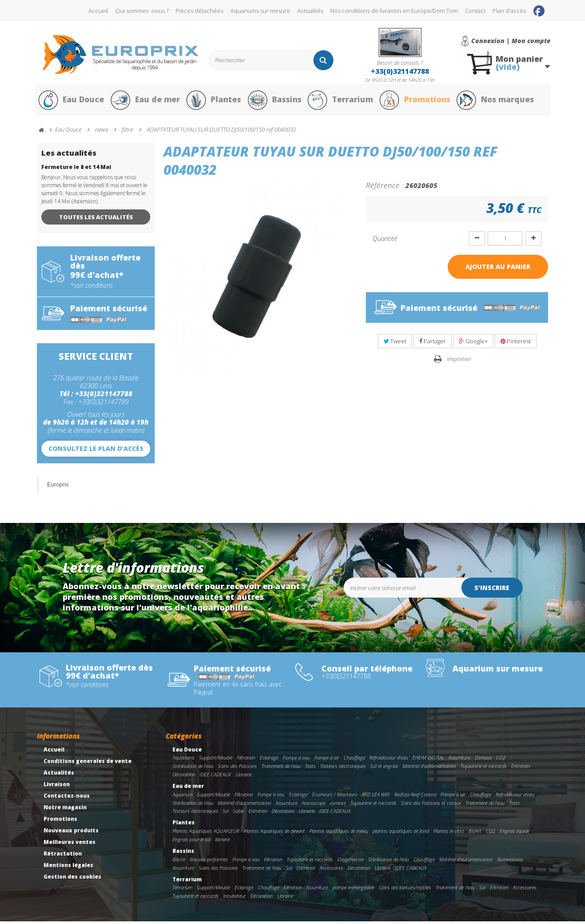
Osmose (483, 760)
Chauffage (354, 760)
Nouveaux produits (71, 833)
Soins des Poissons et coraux (431, 805)
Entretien (521, 769)
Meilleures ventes (70, 845)
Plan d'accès (509, 11)
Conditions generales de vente (88, 764)
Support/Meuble (216, 760)
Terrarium (341, 101)
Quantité (385, 241)
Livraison (57, 787)
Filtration (246, 760)
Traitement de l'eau (281, 769)
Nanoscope (314, 805)
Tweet (395, 344)
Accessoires (331, 870)
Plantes (213, 101)
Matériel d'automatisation (429, 769)
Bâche (179, 862)
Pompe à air (327, 760)
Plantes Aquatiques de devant (274, 834)
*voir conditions (92, 288)
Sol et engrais (384, 769)
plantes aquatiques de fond (401, 834)
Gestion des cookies (72, 879)
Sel (226, 814)
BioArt (475, 834)
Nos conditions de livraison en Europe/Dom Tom (394, 11)
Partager (433, 344)
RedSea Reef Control (415, 797)
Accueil (98, 11)
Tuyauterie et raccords (484, 769)
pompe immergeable (353, 890)
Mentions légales (68, 868)
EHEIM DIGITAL (428, 760)
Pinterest (516, 344)
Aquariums (184, 760)
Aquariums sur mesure (260, 11)
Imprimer (459, 362)
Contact (475, 11)
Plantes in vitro (449, 834)
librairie (222, 842)
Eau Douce (70, 101)
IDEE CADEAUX (215, 777)
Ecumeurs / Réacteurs (335, 797)
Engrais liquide (515, 834)
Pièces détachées (199, 11)
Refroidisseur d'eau (389, 760)
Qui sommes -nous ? (142, 11)
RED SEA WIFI (376, 797)
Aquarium (182, 797)
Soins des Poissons (237, 769)
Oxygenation (351, 862)
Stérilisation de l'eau (193, 769)
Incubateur (234, 898)
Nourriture (459, 760)
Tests (310, 769)
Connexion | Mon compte (511, 41)
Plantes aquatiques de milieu (339, 834)
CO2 (501, 760)
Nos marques (498, 101)
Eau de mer (144, 101)
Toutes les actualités (96, 220)
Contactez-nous (67, 798)
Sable (238, 814)
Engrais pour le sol (192, 842)
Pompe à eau (296, 760)
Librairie (244, 777)
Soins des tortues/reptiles (405, 890)
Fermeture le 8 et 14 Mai (76, 170)
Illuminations (510, 862)
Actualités (310, 11)
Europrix (58, 487)
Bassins (274, 101)
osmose (338, 805)
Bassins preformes (209, 862)
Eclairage (269, 760)
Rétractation (63, 856)
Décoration (184, 777)
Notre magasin (65, 810)
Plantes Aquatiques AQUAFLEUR (206, 834)
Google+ (473, 344)
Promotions (416, 101)
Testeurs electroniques (343, 769)
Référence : (385, 188)
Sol (289, 870)
